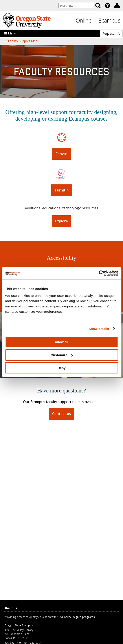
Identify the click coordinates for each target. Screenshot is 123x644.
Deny (61, 368)
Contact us (61, 414)
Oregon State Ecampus (19, 625)
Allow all (61, 342)
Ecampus (109, 20)
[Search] (98, 6)
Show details (99, 329)
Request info (111, 33)
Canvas (61, 154)
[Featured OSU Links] (107, 6)
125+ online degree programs (76, 617)
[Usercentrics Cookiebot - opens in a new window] (99, 273)
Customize (62, 355)
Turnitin (62, 190)
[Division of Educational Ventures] (117, 6)
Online (84, 20)
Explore (62, 221)
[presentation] (107, 6)
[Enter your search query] (76, 6)
